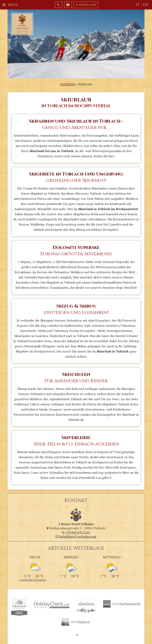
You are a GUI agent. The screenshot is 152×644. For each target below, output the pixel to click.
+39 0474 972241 (76, 532)
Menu (10, 5)
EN (146, 5)
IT (138, 5)
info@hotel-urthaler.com (76, 536)
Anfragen (86, 5)
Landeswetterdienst (33, 580)
